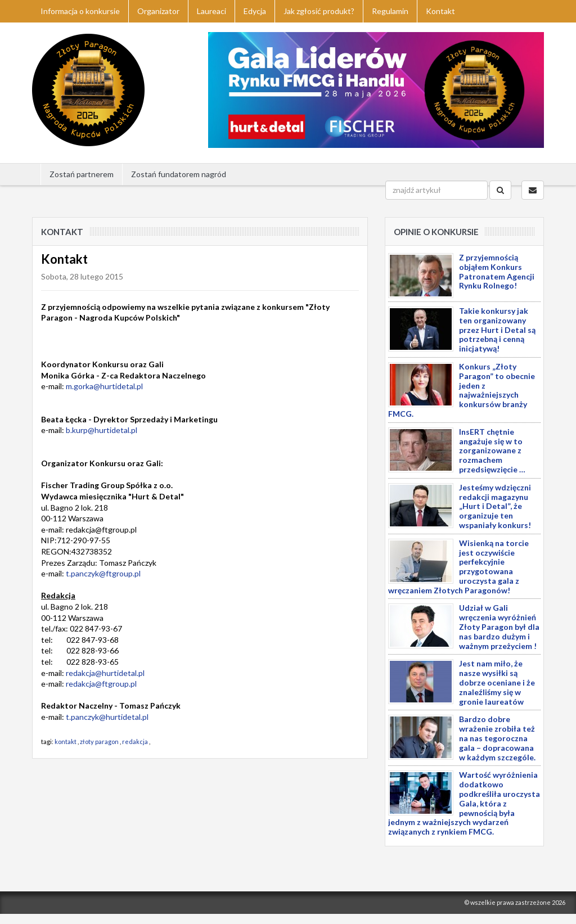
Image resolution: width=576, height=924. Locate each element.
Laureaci (211, 11)
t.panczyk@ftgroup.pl (103, 573)
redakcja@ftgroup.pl (101, 684)
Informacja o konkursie (80, 11)
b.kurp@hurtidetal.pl (102, 430)
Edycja (255, 11)
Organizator (158, 11)
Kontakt (440, 11)
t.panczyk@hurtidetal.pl (107, 717)
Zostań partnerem (82, 174)
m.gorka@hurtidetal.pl (104, 386)
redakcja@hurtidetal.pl (105, 673)
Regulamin (390, 11)
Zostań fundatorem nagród (179, 174)
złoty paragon (99, 742)
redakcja (135, 742)
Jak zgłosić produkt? (319, 11)
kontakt (66, 742)
